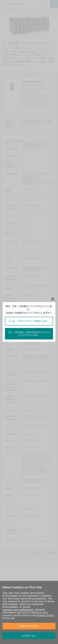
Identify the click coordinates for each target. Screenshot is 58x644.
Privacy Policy (46, 615)
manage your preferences (18, 610)
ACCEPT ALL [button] (29, 636)
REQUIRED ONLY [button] (29, 626)
